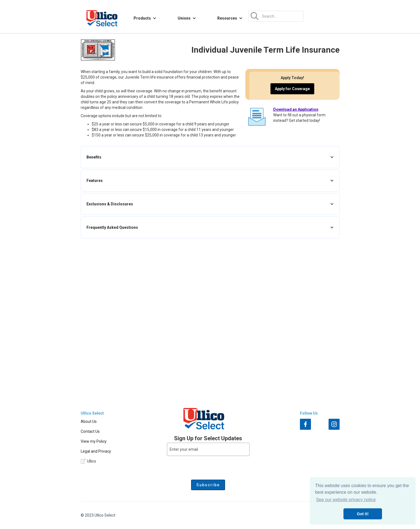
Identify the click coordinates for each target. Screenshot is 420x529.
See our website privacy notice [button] (346, 500)
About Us (89, 421)
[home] (102, 18)
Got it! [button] (363, 514)
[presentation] (208, 467)
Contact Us (90, 431)
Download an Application (296, 109)
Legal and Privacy (96, 451)
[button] (145, 18)
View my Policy (94, 441)
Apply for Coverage (292, 89)
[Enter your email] (208, 449)
